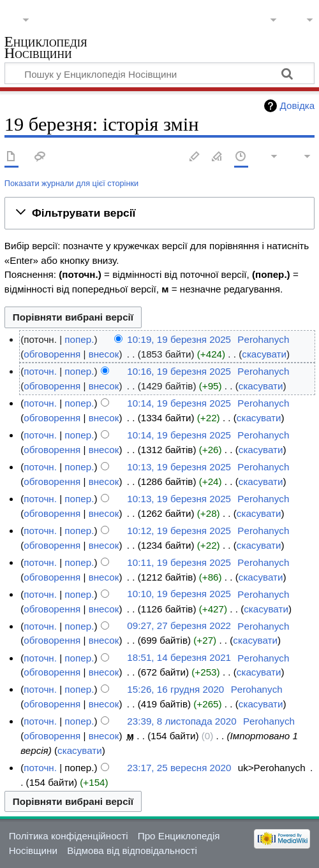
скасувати (264, 354)
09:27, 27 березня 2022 (179, 626)
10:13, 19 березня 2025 (179, 467)
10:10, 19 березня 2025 (179, 594)
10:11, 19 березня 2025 (179, 562)
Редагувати (195, 157)
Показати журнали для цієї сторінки (71, 183)
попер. (79, 339)
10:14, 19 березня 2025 (179, 403)
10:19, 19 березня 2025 (179, 339)
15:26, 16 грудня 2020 (175, 689)
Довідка (298, 105)
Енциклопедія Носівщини (46, 49)
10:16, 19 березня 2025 (179, 371)
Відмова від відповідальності (132, 850)
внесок (104, 354)
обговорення (52, 354)
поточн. (40, 371)
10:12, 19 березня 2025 (179, 531)
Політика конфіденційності (69, 836)
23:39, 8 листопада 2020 (182, 721)
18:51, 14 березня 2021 (179, 658)
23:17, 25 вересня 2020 (179, 768)
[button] (159, 213)
